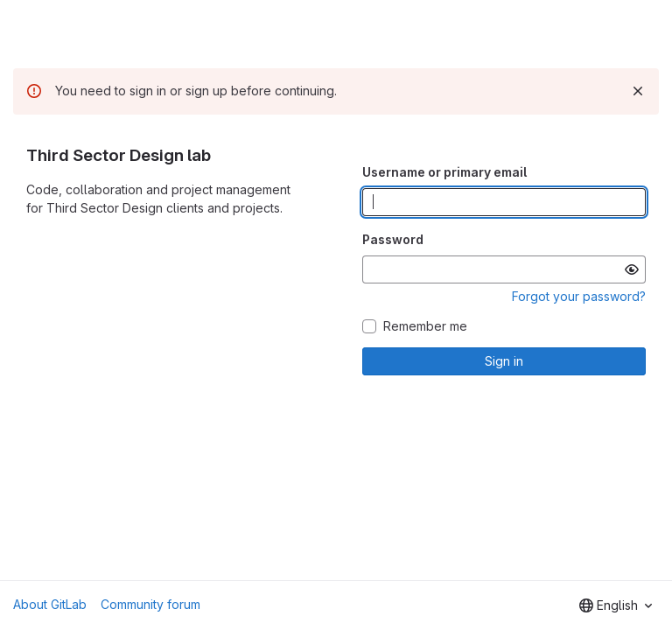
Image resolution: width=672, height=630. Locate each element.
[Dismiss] (638, 91)
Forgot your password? (579, 296)
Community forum (150, 604)
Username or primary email (444, 172)
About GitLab (50, 604)
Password (393, 239)
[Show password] (632, 269)
